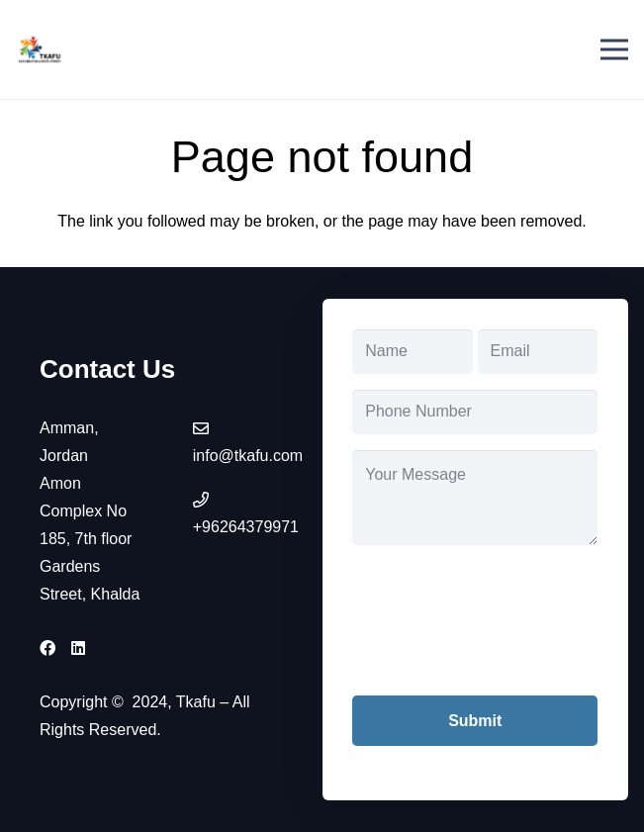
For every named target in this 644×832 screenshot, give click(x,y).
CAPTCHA (391, 574)
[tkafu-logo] (40, 49)
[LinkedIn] (78, 648)
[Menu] (614, 49)
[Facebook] (47, 648)
